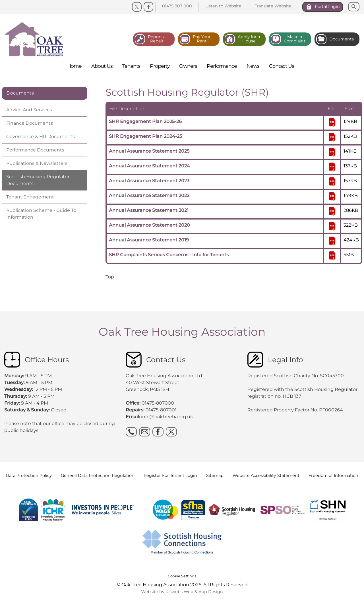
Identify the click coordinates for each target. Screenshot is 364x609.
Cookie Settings (182, 576)
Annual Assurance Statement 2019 (149, 240)
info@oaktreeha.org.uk (167, 417)
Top (110, 277)
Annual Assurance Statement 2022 (149, 195)
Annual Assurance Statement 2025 (149, 151)
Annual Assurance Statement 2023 (149, 181)
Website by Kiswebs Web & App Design (182, 592)
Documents (20, 93)
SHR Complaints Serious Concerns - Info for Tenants (169, 255)
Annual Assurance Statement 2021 (149, 210)
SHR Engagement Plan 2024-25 (145, 136)
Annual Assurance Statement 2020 (149, 225)
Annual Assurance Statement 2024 (149, 166)
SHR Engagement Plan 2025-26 (145, 121)
